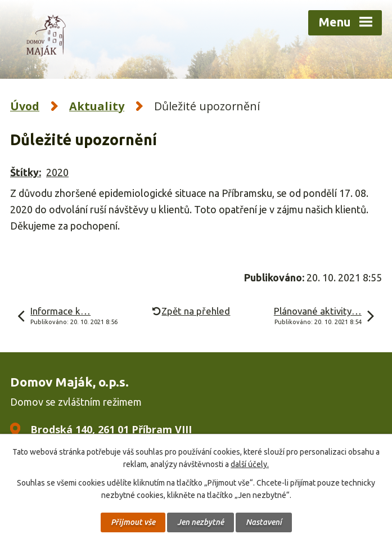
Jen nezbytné (200, 522)
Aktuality (97, 106)
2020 (57, 172)
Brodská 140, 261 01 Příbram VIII (111, 429)
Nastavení (264, 522)
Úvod (25, 106)
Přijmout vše (133, 522)
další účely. (250, 464)
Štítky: (26, 172)
